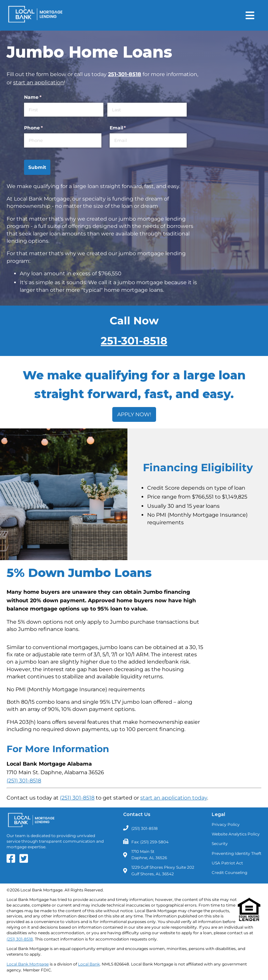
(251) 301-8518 (77, 798)
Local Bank (89, 964)
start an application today (174, 798)
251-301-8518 (125, 74)
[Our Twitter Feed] (25, 861)
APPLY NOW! (134, 414)
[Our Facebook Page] (13, 861)
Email (129, 128)
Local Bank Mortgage (28, 964)
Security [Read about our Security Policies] (220, 844)
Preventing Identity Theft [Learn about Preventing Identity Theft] (237, 853)
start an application (39, 82)
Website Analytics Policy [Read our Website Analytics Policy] (236, 834)
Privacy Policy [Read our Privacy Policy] (226, 824)
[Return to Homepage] (35, 15)
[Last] (147, 110)
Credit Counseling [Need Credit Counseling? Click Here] (229, 872)
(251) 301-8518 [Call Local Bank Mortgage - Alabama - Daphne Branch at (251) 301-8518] (24, 781)
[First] (64, 110)
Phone (44, 128)
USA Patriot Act (227, 863)
